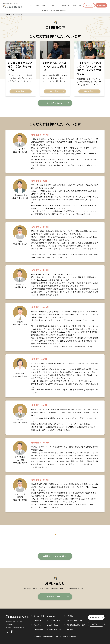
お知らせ (52, 616)
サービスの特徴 (34, 5)
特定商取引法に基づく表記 (76, 625)
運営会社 (70, 630)
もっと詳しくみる (55, 103)
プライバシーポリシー (74, 621)
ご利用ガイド (45, 5)
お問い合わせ (54, 625)
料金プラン (55, 5)
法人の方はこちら (55, 630)
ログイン (89, 5)
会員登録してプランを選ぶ (54, 556)
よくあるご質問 (76, 5)
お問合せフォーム (55, 597)
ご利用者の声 (65, 5)
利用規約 (70, 616)
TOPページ (9, 15)
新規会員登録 (101, 5)
